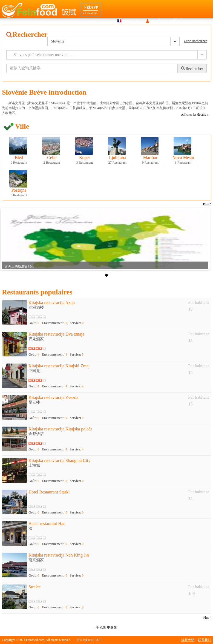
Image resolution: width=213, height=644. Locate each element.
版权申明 (188, 640)
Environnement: (55, 323)
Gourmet (147, 31)
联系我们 (205, 640)
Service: (77, 323)
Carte (131, 31)
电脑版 (112, 628)
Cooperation (203, 31)
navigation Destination (174, 31)
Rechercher (192, 69)
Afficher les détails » (195, 115)
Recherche (114, 31)
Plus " (207, 618)
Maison (96, 31)
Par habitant (198, 303)
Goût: (34, 323)
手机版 (101, 628)
